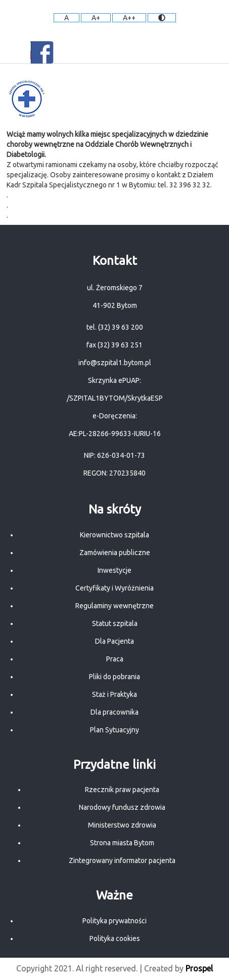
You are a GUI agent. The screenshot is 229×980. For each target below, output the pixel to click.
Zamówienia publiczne (115, 553)
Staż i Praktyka (114, 694)
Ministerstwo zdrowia (122, 825)
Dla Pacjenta (114, 641)
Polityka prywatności (114, 921)
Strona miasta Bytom (122, 843)
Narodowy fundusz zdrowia (122, 807)
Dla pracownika (114, 712)
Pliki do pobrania (114, 677)
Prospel (199, 968)
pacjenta (162, 860)
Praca (115, 659)
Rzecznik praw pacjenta (122, 790)
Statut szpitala (115, 623)
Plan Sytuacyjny (114, 730)
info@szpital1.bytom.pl (115, 363)
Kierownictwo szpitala (114, 535)
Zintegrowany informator (109, 860)
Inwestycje (114, 570)
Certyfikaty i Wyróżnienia (114, 588)
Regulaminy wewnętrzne (114, 606)
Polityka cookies (115, 938)
